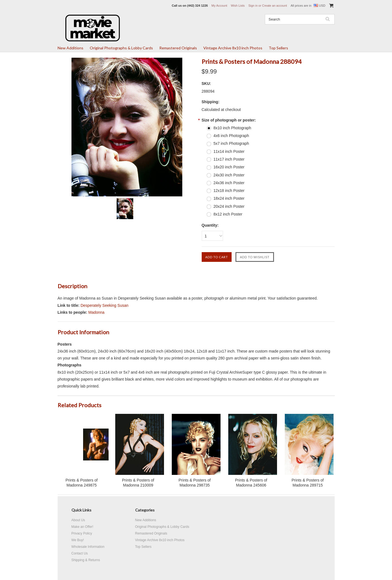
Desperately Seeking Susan (105, 305)
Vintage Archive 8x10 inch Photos (233, 48)
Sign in (253, 6)
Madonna (96, 312)
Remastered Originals (178, 48)
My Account (219, 6)
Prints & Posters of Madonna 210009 (138, 483)
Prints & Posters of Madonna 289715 (308, 483)
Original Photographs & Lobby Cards (121, 48)
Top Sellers (278, 48)
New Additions (71, 48)
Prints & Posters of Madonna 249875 (82, 483)
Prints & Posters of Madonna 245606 (251, 483)
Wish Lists (238, 6)
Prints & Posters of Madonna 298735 (195, 483)
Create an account (275, 6)
